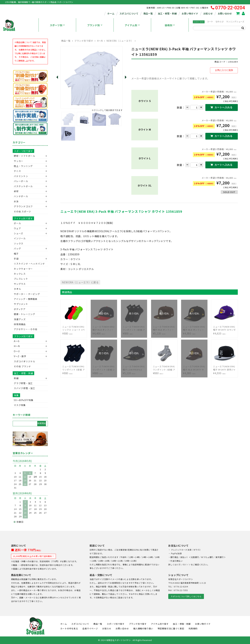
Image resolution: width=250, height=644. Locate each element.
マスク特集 (20, 405)
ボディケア (20, 309)
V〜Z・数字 (20, 356)
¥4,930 (224, 367)
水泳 (16, 201)
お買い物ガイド (190, 13)
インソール (20, 238)
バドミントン (21, 176)
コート (210, 22)
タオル (17, 289)
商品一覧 (148, 13)
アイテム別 (131, 25)
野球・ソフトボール (24, 156)
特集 (16, 395)
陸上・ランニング (23, 166)
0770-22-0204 (228, 8)
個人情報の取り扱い (143, 628)
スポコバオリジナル (24, 361)
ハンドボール (21, 196)
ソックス (19, 243)
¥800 (134, 327)
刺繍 (16, 378)
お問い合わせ (225, 13)
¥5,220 (164, 327)
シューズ (18, 233)
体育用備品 (20, 324)
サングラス (20, 284)
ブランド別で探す (84, 41)
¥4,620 (224, 327)
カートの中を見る (69, 628)
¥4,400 (104, 327)
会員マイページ (90, 628)
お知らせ (208, 13)
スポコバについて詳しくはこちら (186, 596)
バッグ (17, 248)
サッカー (19, 161)
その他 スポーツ (22, 211)
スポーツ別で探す (23, 151)
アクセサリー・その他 (26, 329)
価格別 (169, 25)
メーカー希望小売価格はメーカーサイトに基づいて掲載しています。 (170, 78)
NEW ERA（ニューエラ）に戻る (80, 282)
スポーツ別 (56, 25)
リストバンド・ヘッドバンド (28, 264)
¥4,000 (194, 367)
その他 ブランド (22, 366)
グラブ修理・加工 (23, 383)
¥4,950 (194, 327)
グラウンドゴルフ (23, 206)
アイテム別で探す (23, 218)
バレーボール (21, 181)
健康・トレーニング (24, 314)
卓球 (16, 191)
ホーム (111, 13)
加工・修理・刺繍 (167, 13)
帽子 (16, 254)
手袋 (16, 259)
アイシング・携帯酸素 (26, 299)
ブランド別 (94, 25)
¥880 (74, 327)
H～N (100, 41)
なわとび (220, 22)
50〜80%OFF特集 (24, 400)
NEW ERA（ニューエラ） (120, 41)
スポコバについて (129, 13)
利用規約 (193, 628)
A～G (17, 341)
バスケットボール (23, 186)
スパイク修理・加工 (24, 388)
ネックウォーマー (23, 269)
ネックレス (20, 274)
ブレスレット (21, 279)
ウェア (17, 228)
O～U (17, 351)
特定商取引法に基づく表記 (171, 628)
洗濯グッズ (20, 319)
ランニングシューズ (235, 22)
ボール (17, 223)
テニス (17, 171)
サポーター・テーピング (27, 294)
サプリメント (21, 304)
